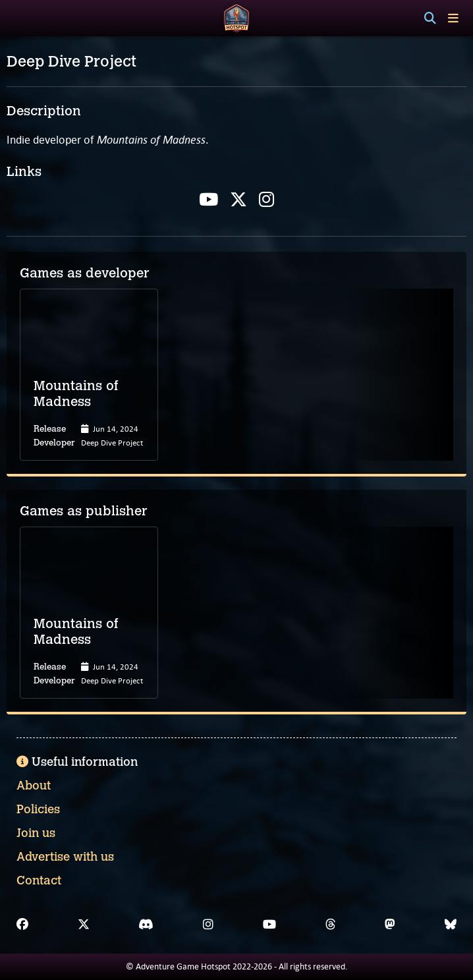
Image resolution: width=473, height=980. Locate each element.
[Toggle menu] (453, 18)
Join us (36, 833)
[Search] (430, 18)
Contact (39, 880)
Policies (38, 809)
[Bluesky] (451, 925)
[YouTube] (269, 925)
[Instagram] (208, 925)
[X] (84, 925)
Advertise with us (65, 857)
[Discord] (146, 925)
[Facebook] (22, 925)
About (34, 786)
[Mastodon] (390, 925)
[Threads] (331, 925)
